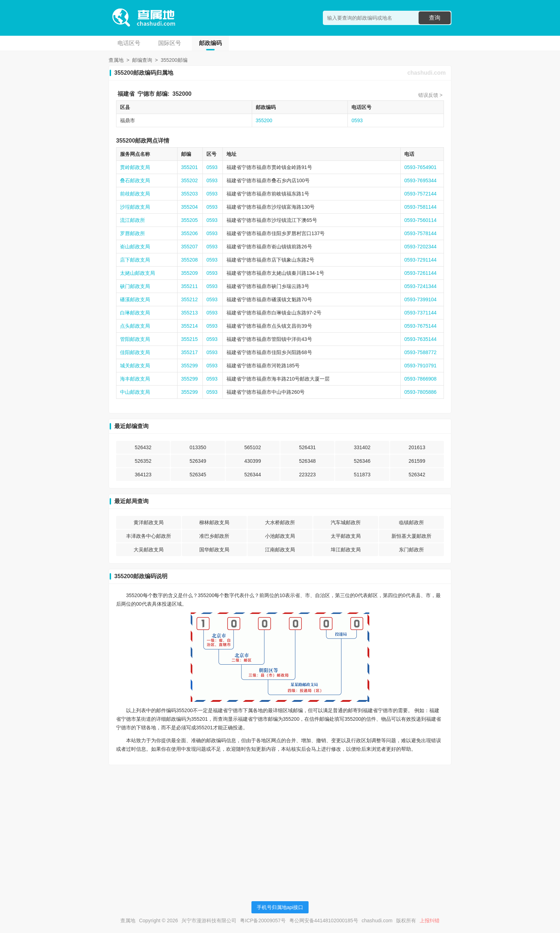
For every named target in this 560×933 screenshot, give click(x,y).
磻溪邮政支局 (135, 299)
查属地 (116, 60)
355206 (189, 233)
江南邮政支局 (280, 550)
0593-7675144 (420, 326)
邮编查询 (142, 60)
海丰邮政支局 (135, 379)
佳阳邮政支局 (135, 352)
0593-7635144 (420, 339)
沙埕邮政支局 (135, 207)
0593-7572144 (420, 194)
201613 (417, 447)
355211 (189, 286)
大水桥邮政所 (280, 522)
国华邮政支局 (214, 550)
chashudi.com (426, 73)
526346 (362, 461)
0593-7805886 (420, 392)
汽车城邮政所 (346, 522)
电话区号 (129, 43)
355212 (189, 299)
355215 (189, 339)
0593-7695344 (420, 180)
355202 (189, 180)
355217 (189, 352)
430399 (253, 461)
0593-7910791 (420, 366)
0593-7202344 (420, 247)
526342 (417, 475)
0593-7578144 (420, 233)
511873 (362, 475)
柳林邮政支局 (214, 522)
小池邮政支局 (280, 536)
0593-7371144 (420, 313)
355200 (264, 120)
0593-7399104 (420, 299)
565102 (253, 447)
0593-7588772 (420, 352)
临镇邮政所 (411, 522)
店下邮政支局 (135, 260)
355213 (189, 313)
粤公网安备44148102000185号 (324, 920)
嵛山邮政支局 (135, 247)
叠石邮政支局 (135, 180)
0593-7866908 (420, 379)
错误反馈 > (430, 95)
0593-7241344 (420, 286)
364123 (143, 475)
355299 (189, 366)
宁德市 (146, 94)
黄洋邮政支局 (149, 522)
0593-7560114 (420, 220)
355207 (189, 247)
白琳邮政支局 (135, 313)
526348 (307, 461)
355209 (189, 273)
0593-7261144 (420, 273)
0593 (357, 120)
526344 (253, 475)
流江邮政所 (132, 220)
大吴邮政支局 (149, 550)
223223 (307, 475)
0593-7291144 (420, 260)
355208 (189, 260)
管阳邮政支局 (135, 339)
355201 (189, 167)
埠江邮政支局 (346, 550)
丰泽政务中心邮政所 (149, 536)
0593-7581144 (420, 207)
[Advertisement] (280, 820)
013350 (198, 447)
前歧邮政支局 (135, 194)
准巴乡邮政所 (214, 536)
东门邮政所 (411, 550)
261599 (417, 461)
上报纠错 (430, 920)
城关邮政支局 (135, 366)
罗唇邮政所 (132, 233)
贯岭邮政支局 (135, 167)
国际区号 (170, 43)
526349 (198, 461)
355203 (189, 194)
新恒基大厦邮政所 (411, 536)
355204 (189, 207)
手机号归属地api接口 (280, 907)
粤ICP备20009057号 (263, 920)
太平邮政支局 (346, 536)
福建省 (126, 94)
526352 (143, 461)
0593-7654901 (420, 167)
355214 (189, 326)
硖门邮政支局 (135, 286)
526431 (307, 447)
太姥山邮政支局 (137, 273)
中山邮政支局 (135, 392)
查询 (435, 18)
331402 (362, 447)
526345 (198, 475)
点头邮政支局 (135, 326)
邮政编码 (210, 43)
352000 (182, 94)
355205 (189, 220)
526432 (143, 447)
